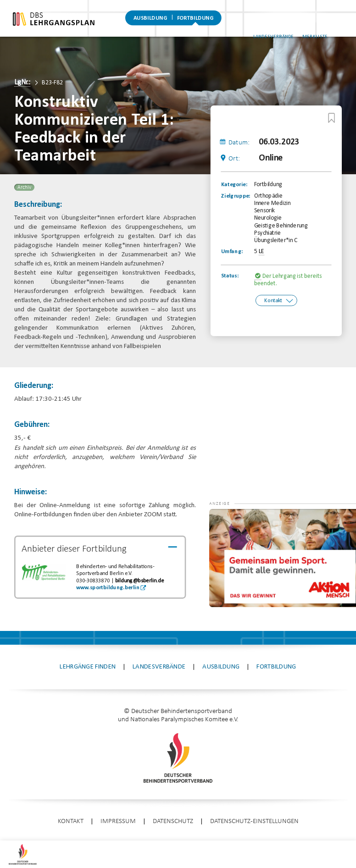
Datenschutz (173, 821)
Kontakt (273, 300)
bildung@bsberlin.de (139, 581)
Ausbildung (150, 21)
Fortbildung (195, 21)
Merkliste (331, 27)
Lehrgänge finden (88, 667)
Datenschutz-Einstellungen (254, 821)
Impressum (118, 821)
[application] (283, 558)
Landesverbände (289, 27)
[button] (228, 523)
